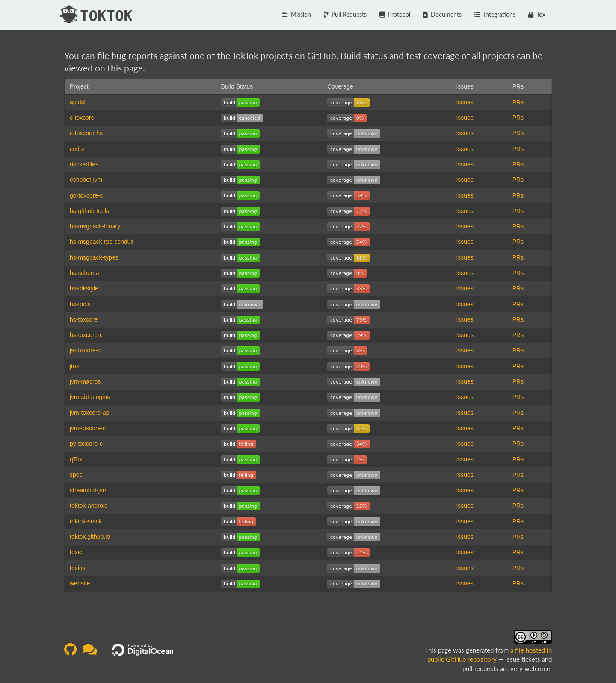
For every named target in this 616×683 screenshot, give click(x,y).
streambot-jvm (89, 490)
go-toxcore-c (86, 195)
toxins (78, 568)
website (80, 583)
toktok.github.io (90, 537)
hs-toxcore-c (86, 335)
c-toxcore (82, 118)
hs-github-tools (89, 211)
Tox (537, 14)
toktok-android (89, 506)
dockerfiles (84, 164)
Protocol (395, 14)
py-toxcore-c (86, 444)
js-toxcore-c (85, 350)
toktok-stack (86, 521)
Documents (443, 14)
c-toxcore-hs (86, 133)
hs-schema (84, 273)
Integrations (495, 14)
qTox (76, 459)
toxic (76, 552)
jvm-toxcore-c (88, 428)
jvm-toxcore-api (90, 413)
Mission (297, 14)
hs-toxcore (84, 319)
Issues (465, 102)
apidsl (78, 102)
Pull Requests (345, 14)
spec (76, 475)
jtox (74, 366)
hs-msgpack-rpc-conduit (102, 242)
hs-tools (80, 304)
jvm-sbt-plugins (90, 397)
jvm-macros (85, 381)
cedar (77, 149)
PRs (518, 102)
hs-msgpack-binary (95, 226)
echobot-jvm (86, 180)
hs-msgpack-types (94, 257)
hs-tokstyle (84, 288)
